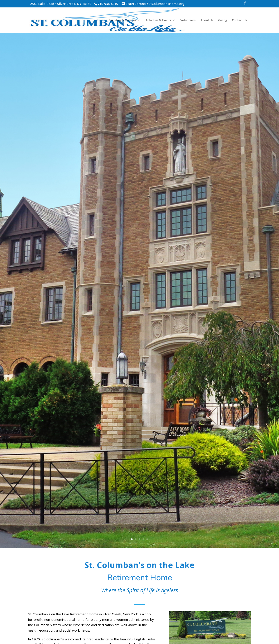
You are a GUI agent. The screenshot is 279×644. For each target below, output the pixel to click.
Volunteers (188, 20)
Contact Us (239, 20)
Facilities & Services (122, 20)
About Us (207, 20)
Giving (223, 20)
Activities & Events (158, 20)
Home (100, 20)
